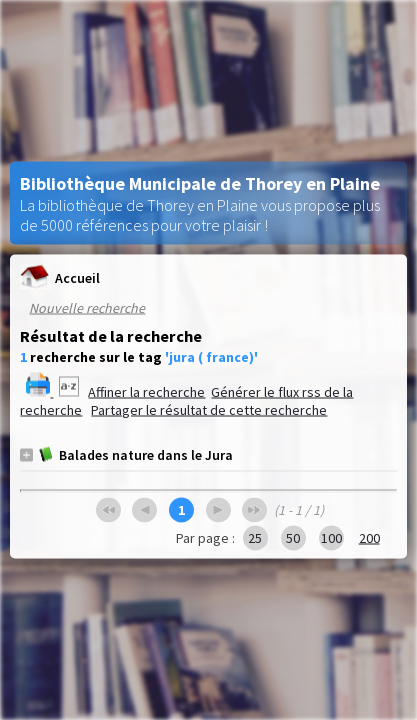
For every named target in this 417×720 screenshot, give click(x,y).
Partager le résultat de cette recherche (209, 410)
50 (293, 538)
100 (331, 538)
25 (255, 538)
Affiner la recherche (146, 392)
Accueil (59, 277)
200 (369, 538)
